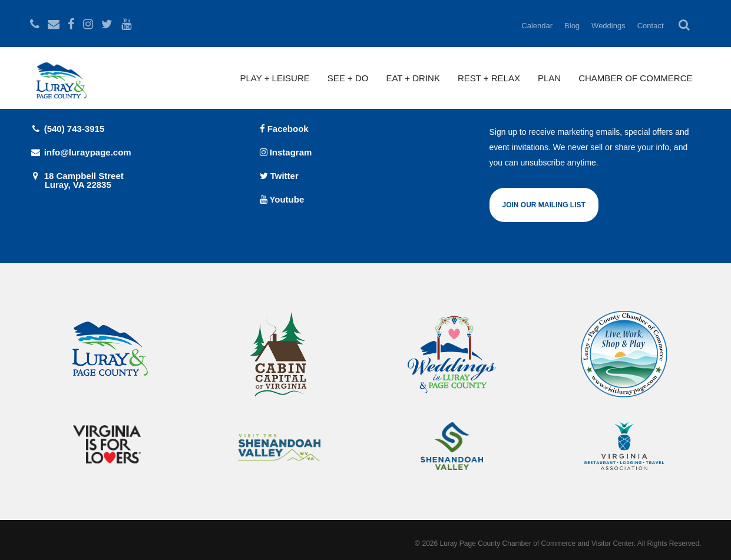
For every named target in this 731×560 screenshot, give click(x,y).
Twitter (279, 176)
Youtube (282, 199)
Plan (549, 78)
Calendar (537, 26)
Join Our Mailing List (544, 205)
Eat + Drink (413, 78)
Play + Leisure (275, 78)
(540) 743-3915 (67, 129)
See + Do (348, 78)
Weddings (608, 26)
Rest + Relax (489, 78)
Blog (572, 26)
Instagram (286, 152)
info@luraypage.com (81, 152)
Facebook (284, 129)
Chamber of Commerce (635, 78)
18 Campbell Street (136, 180)
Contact (651, 26)
